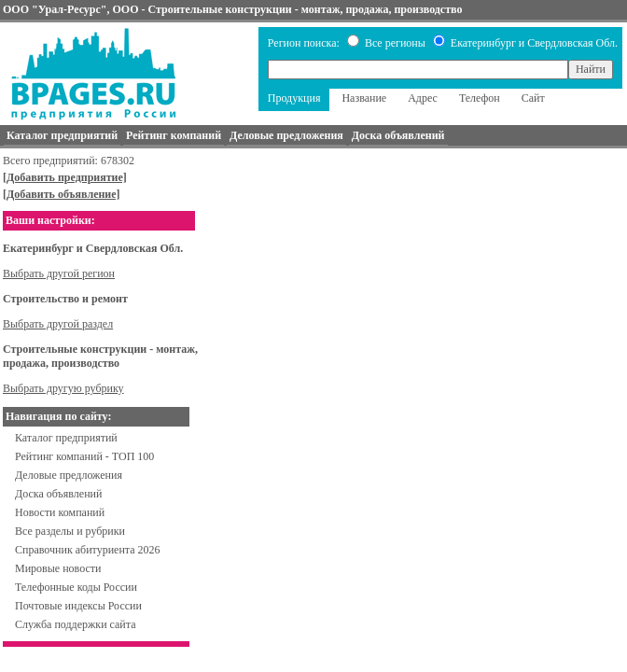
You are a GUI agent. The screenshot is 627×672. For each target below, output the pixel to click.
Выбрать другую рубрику (63, 388)
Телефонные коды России (76, 587)
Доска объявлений (58, 494)
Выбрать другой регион (59, 273)
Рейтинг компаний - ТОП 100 (84, 456)
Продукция (294, 98)
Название (364, 98)
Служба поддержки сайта (76, 624)
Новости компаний (60, 512)
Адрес (423, 98)
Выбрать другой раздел (58, 324)
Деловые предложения (69, 475)
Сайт (533, 98)
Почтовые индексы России (78, 606)
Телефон (480, 98)
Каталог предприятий (66, 438)
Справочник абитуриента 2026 (88, 550)
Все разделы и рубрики (70, 531)
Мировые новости (58, 568)
